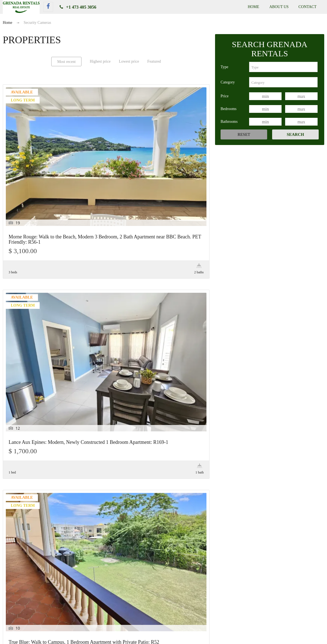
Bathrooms (229, 122)
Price (225, 96)
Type (224, 67)
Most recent (66, 62)
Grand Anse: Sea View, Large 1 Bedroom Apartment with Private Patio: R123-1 (32, 265)
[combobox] (283, 67)
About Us (279, 7)
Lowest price (129, 61)
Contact (307, 7)
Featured (154, 61)
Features (18, 496)
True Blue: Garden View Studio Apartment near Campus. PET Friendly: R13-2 (175, 265)
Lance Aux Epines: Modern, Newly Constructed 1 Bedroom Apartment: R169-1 (103, 147)
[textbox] (283, 67)
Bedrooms (229, 109)
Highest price (100, 61)
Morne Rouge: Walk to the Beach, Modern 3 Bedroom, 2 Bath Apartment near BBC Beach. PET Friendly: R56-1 (35, 152)
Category (228, 82)
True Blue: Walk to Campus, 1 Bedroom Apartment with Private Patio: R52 (174, 147)
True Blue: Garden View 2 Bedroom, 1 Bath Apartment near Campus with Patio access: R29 (35, 372)
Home (253, 7)
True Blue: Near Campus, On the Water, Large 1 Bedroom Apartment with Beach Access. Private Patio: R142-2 (163, 614)
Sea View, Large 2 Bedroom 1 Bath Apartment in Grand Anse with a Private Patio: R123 (106, 265)
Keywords (19, 510)
